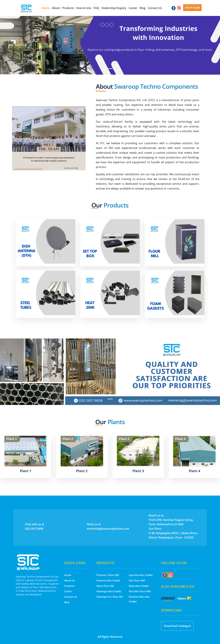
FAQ (96, 8)
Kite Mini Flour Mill (140, 591)
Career (133, 8)
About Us (70, 580)
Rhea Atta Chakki (139, 586)
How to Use (84, 8)
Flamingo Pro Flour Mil (110, 597)
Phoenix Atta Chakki (108, 580)
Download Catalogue (177, 626)
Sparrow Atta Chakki (141, 575)
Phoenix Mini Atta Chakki (139, 599)
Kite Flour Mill (137, 580)
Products (68, 8)
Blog (143, 8)
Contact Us (155, 8)
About (56, 8)
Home (46, 8)
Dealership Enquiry (114, 8)
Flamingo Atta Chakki (109, 591)
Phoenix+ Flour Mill (108, 575)
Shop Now (192, 8)
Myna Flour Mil (105, 586)
